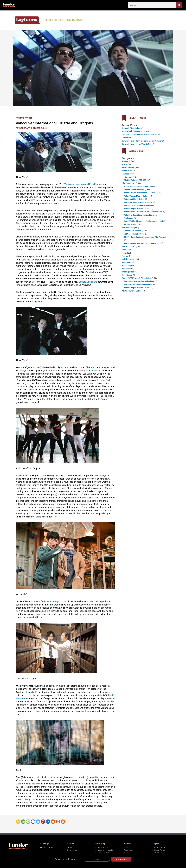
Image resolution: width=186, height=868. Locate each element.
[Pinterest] (43, 822)
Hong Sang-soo (54, 601)
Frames (125, 256)
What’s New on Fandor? (132, 291)
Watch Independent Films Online (137, 205)
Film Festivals (128, 228)
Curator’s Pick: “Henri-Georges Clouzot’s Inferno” (143, 141)
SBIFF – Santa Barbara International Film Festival (145, 237)
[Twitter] (38, 822)
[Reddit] (53, 822)
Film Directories (129, 183)
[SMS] (28, 822)
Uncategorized (128, 272)
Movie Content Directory (134, 190)
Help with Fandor (47, 847)
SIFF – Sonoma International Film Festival (141, 243)
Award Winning (128, 167)
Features (125, 174)
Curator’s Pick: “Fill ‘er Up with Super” (138, 144)
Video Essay (127, 275)
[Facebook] (33, 822)
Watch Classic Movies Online (136, 196)
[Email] (23, 822)
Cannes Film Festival (132, 231)
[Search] (179, 5)
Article (29, 118)
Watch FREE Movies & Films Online (137, 278)
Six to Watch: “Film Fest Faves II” (136, 131)
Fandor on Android (104, 850)
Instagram (129, 847)
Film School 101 (129, 247)
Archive (20, 118)
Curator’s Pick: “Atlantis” (132, 128)
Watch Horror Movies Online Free (138, 284)
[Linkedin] (48, 822)
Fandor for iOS (102, 847)
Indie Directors (128, 259)
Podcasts (126, 266)
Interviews (128, 177)
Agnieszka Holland (88, 282)
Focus (124, 253)
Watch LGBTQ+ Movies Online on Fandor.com (143, 212)
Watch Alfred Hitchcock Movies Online (140, 193)
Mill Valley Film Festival (134, 234)
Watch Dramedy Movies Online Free (139, 281)
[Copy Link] (18, 822)
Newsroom (126, 262)
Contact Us (72, 850)
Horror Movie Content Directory (137, 187)
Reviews (125, 269)
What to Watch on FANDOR (135, 180)
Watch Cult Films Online (134, 199)
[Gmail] (58, 822)
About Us (71, 847)
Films (124, 250)
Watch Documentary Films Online (138, 202)
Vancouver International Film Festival (83, 184)
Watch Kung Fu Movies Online (136, 209)
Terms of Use (159, 847)
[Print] (63, 822)
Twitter (127, 853)
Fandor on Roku (103, 853)
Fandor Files (127, 171)
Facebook (129, 850)
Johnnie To (97, 371)
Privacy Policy (159, 850)
